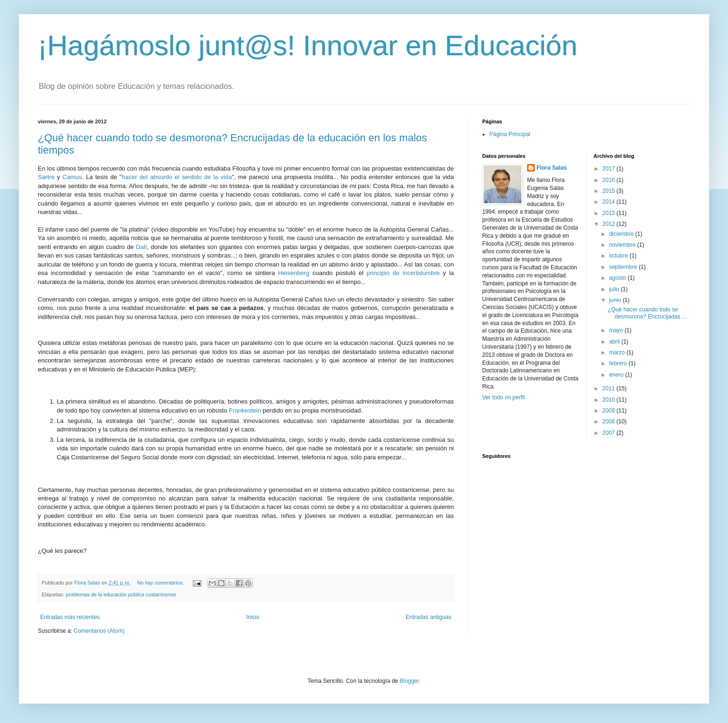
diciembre (622, 234)
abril (615, 342)
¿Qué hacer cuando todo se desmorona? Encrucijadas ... (647, 313)
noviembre (623, 245)
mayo (617, 330)
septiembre (624, 267)
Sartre (46, 177)
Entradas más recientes (70, 617)
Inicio (253, 617)
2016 (609, 180)
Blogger (409, 681)
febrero (619, 363)
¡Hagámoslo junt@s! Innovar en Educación (308, 46)
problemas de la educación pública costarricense (121, 594)
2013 (609, 213)
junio (616, 300)
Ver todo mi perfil (503, 397)
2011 (609, 388)
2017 (609, 169)
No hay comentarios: (161, 583)
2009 (609, 411)
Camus (72, 177)
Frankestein (245, 410)
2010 (609, 400)
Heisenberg (294, 273)
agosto (618, 278)
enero (617, 375)
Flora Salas (552, 168)
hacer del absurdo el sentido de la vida (177, 177)
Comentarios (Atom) (99, 631)
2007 (609, 433)
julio (615, 289)
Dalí (142, 247)
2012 (609, 224)
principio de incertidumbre (403, 273)
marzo (618, 353)
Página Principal (510, 134)
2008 (609, 422)
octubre (619, 256)
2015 (609, 191)
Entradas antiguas (429, 617)
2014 (609, 202)
